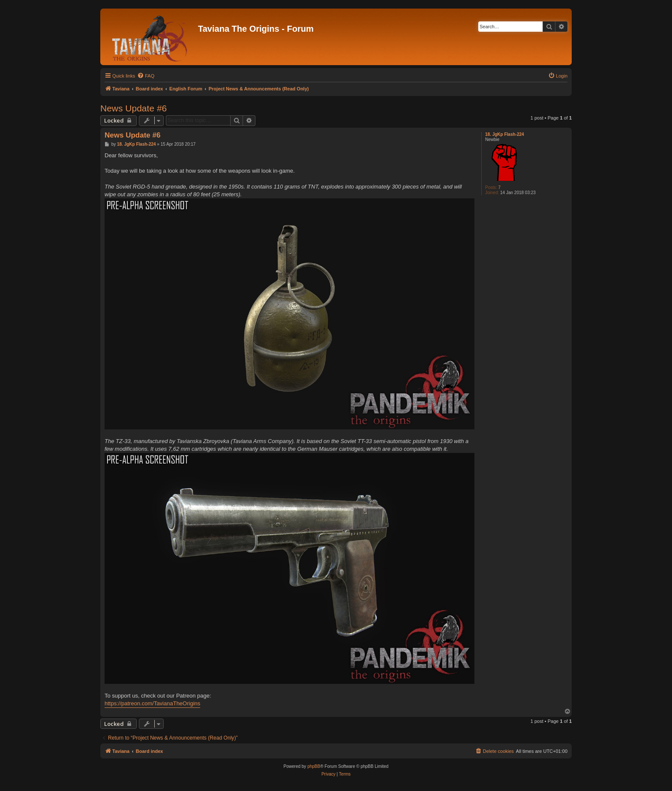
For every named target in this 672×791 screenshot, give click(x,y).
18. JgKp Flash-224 (505, 134)
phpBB (314, 766)
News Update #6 (133, 108)
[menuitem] (146, 76)
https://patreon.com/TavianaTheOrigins (152, 703)
